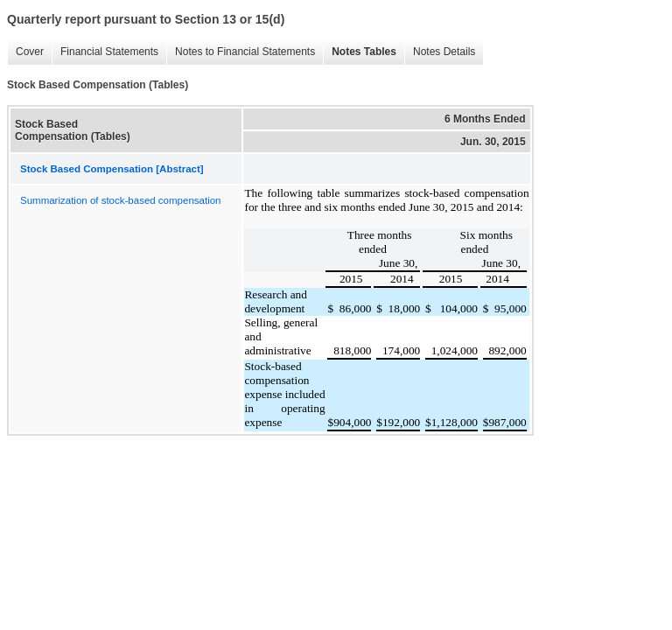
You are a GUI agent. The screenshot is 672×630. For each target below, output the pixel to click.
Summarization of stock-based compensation (120, 200)
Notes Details (440, 52)
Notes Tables (360, 52)
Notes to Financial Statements (241, 52)
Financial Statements (105, 52)
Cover (25, 52)
